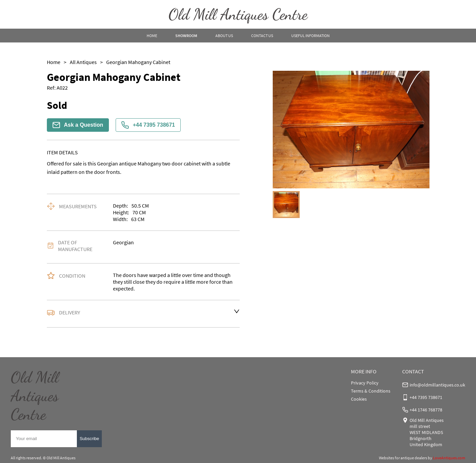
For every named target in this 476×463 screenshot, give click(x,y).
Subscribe (89, 439)
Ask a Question (78, 125)
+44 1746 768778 (426, 410)
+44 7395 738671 (148, 125)
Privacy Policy (365, 383)
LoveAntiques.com (449, 458)
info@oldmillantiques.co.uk (437, 385)
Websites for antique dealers (403, 458)
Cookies (359, 399)
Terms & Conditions (371, 391)
